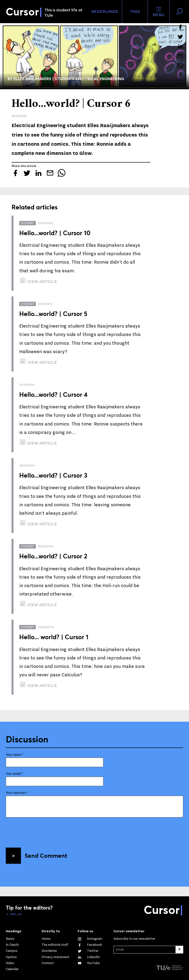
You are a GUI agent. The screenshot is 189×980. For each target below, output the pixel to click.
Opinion (11, 957)
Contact (48, 963)
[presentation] (42, 831)
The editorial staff (55, 945)
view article (42, 282)
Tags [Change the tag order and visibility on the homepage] (135, 12)
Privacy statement (55, 957)
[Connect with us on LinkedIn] (89, 957)
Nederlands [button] (105, 12)
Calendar (12, 969)
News (10, 939)
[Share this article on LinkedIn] (180, 46)
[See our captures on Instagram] (90, 939)
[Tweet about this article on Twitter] (180, 37)
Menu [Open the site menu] (159, 12)
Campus (12, 951)
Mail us (16, 914)
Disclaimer (49, 951)
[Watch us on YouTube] (89, 963)
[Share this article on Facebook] (180, 27)
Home (46, 939)
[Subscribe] (179, 950)
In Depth (12, 945)
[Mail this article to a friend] (180, 56)
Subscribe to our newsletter (134, 939)
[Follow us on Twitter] (88, 951)
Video (10, 963)
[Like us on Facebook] (90, 945)
